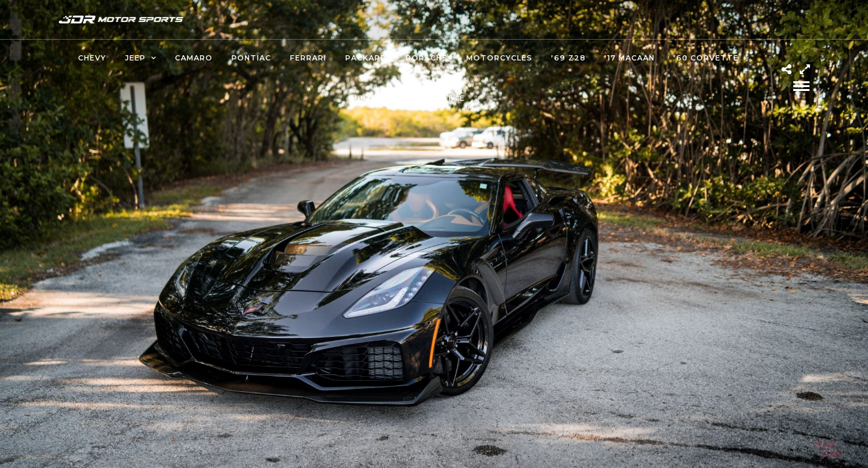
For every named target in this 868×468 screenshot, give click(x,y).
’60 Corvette (706, 58)
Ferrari (308, 58)
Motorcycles (499, 58)
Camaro (194, 58)
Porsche (427, 58)
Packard (366, 58)
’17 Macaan (630, 58)
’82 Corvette (432, 98)
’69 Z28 (569, 58)
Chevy (92, 58)
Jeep (135, 58)
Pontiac (251, 58)
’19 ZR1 (366, 98)
